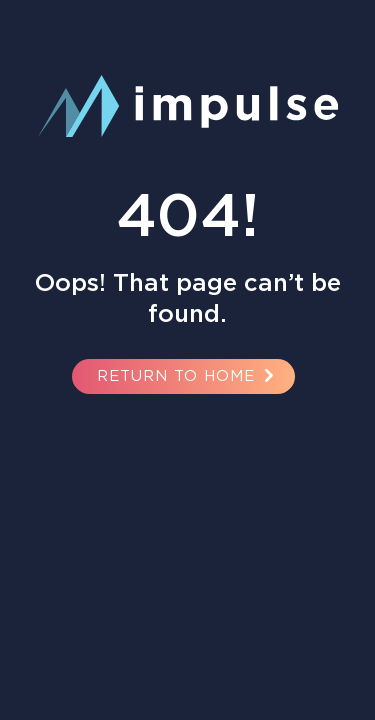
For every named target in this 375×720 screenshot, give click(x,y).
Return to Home (188, 375)
